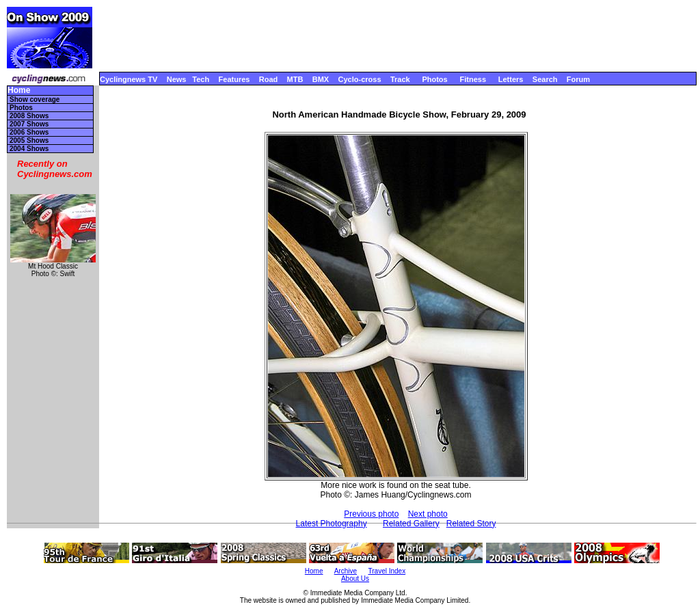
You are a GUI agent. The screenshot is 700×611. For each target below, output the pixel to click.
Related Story (471, 524)
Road (269, 79)
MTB (295, 79)
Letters (511, 79)
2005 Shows (29, 140)
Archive (346, 571)
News (177, 79)
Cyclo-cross (360, 79)
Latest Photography (332, 524)
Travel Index (387, 571)
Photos (434, 79)
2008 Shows (29, 116)
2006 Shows (29, 132)
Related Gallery (411, 524)
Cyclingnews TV (129, 79)
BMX (321, 79)
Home (19, 91)
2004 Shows (29, 149)
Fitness (473, 79)
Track (400, 79)
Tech (201, 79)
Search (545, 79)
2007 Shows (29, 124)
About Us (355, 579)
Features (234, 79)
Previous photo (371, 514)
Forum (578, 79)
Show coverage (35, 99)
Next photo (428, 514)
